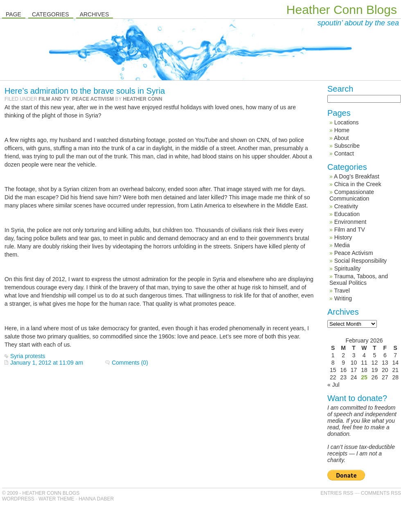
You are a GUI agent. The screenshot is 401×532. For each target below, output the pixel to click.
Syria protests (28, 356)
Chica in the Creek (358, 184)
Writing (343, 298)
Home (342, 130)
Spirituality (348, 268)
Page (14, 14)
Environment (350, 222)
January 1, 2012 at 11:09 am (47, 363)
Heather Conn (143, 99)
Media (342, 245)
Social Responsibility (360, 261)
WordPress (18, 499)
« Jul (333, 385)
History (343, 237)
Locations (347, 122)
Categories (51, 14)
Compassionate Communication (352, 195)
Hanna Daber (96, 499)
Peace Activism (93, 99)
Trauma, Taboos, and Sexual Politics (359, 280)
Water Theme (56, 499)
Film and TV (54, 99)
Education (347, 214)
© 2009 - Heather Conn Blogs (41, 493)
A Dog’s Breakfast (357, 176)
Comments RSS (381, 493)
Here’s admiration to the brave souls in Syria (85, 91)
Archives (95, 14)
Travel (342, 291)
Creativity (346, 206)
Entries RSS (337, 493)
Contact (344, 153)
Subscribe (347, 146)
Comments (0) (130, 363)
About (341, 138)
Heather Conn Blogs (342, 10)
